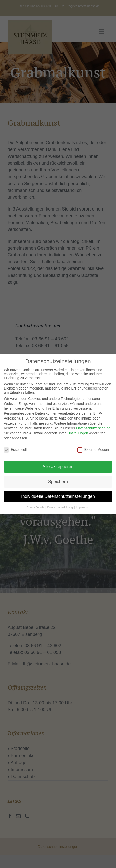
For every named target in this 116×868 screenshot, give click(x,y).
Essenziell (15, 448)
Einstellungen (78, 432)
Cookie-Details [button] (36, 506)
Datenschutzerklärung (93, 427)
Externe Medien (93, 448)
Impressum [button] (83, 506)
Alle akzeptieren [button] (58, 465)
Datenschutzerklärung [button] (61, 506)
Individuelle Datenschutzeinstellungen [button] (58, 495)
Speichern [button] (58, 480)
